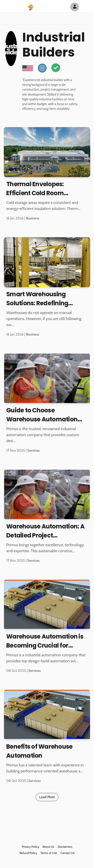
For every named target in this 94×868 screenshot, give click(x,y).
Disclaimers (65, 847)
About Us (48, 847)
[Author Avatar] (75, 7)
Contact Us (67, 853)
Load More (47, 797)
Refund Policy (28, 853)
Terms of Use (49, 853)
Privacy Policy (30, 847)
